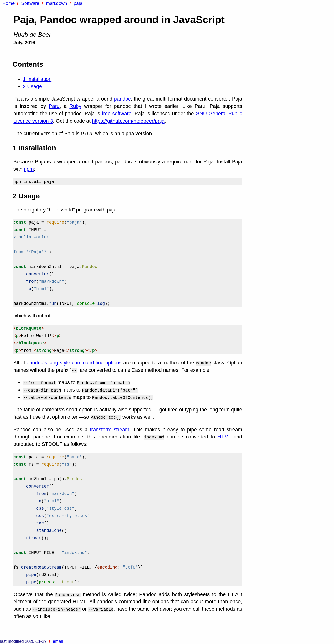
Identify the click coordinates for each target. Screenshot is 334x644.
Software (30, 3)
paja (78, 3)
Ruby (75, 106)
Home (8, 3)
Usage (32, 86)
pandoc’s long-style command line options (74, 363)
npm (29, 169)
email (58, 641)
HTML (224, 437)
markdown (57, 3)
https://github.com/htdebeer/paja (128, 121)
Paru (54, 106)
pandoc (122, 99)
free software (116, 114)
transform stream (109, 430)
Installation (37, 79)
